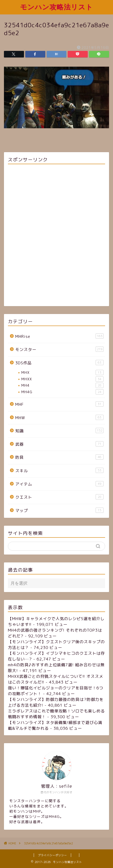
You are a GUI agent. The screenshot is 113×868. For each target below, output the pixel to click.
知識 (59, 431)
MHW (59, 418)
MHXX (62, 379)
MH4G (62, 392)
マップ (59, 510)
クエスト (59, 497)
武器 (59, 444)
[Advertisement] (57, 236)
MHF (59, 404)
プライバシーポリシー (52, 855)
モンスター (59, 349)
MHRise (59, 336)
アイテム (59, 484)
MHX (62, 372)
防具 (59, 457)
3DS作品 (59, 363)
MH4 (62, 385)
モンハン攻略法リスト (57, 7)
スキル (59, 471)
